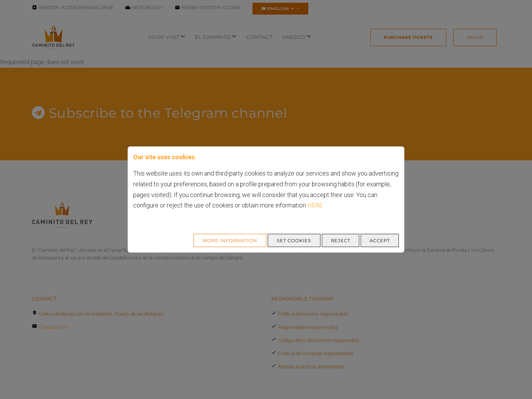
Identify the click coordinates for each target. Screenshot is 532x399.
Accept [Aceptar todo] (380, 240)
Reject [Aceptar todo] (341, 240)
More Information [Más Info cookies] (230, 240)
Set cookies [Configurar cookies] (294, 240)
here (315, 205)
